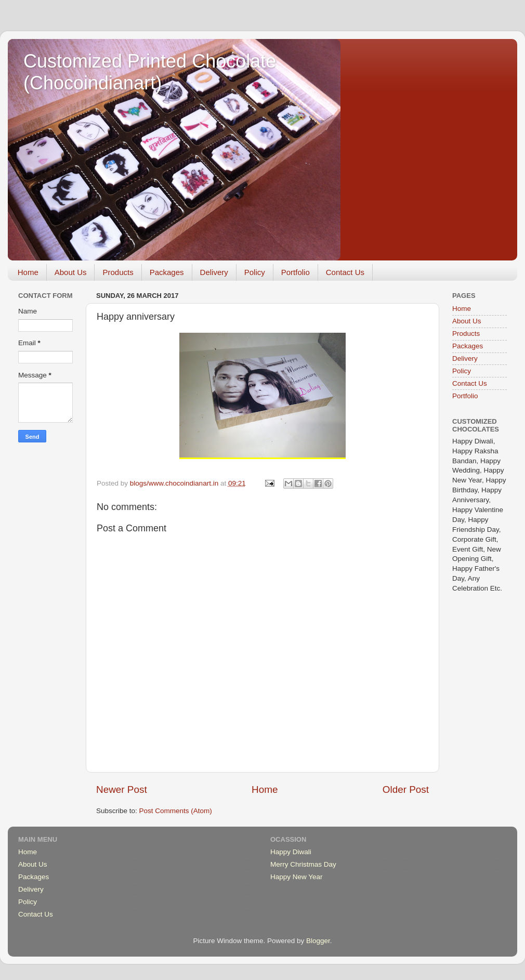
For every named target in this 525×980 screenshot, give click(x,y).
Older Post (406, 789)
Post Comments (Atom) (176, 811)
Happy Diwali (291, 852)
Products (118, 272)
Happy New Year (297, 877)
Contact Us (345, 272)
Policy (255, 272)
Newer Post (122, 789)
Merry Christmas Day (303, 864)
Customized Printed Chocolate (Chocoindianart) (150, 72)
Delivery (214, 272)
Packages (167, 272)
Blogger (318, 941)
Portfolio (296, 272)
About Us (71, 272)
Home (28, 272)
